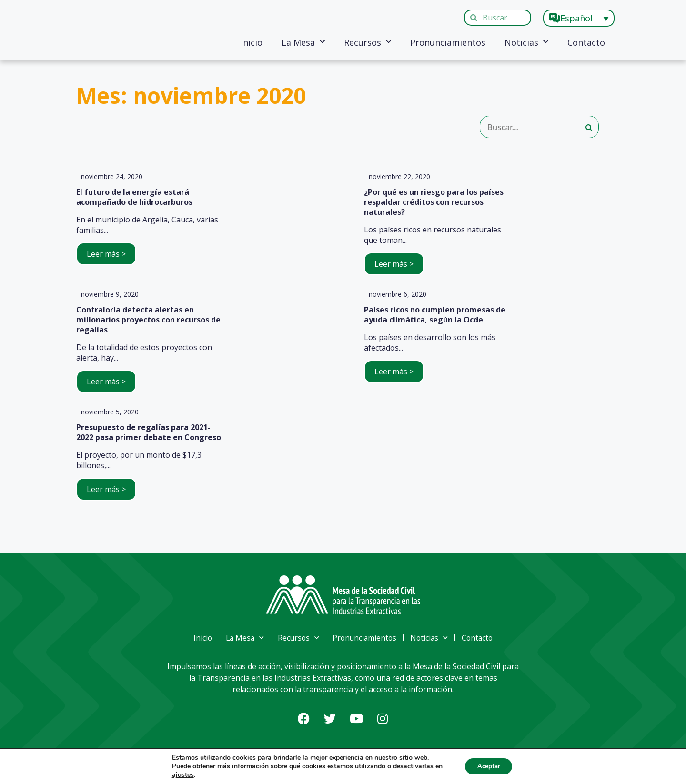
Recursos (368, 42)
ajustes (180, 775)
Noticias (526, 42)
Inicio (252, 42)
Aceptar (489, 766)
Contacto (586, 42)
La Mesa (303, 42)
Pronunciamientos (448, 42)
